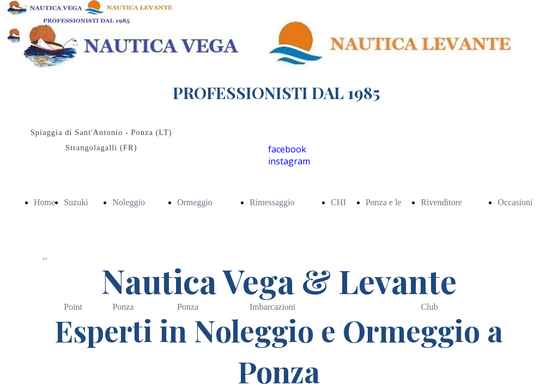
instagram (289, 161)
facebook (287, 149)
